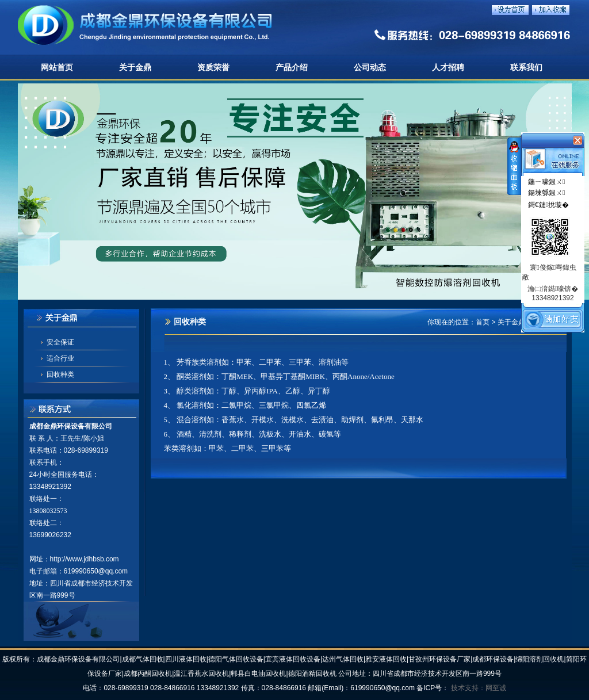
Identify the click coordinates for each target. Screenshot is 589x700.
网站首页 (57, 68)
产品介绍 (292, 68)
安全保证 (60, 342)
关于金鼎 (135, 68)
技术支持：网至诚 (479, 688)
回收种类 (60, 374)
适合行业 (60, 358)
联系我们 (526, 68)
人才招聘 (448, 68)
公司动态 (370, 68)
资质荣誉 (213, 68)
